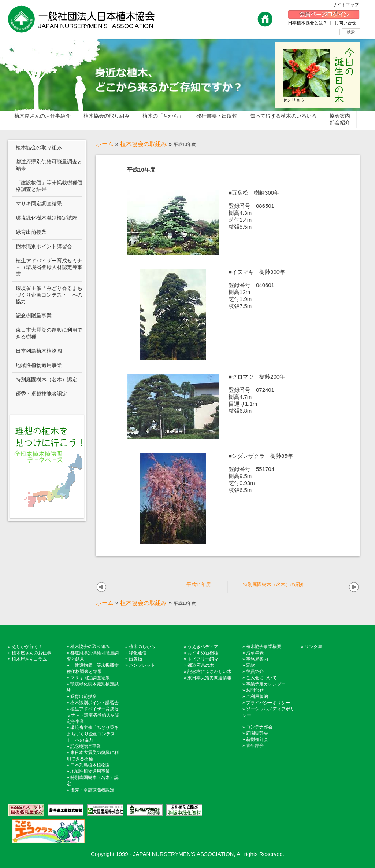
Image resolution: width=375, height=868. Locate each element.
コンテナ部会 (259, 727)
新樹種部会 (257, 739)
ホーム (105, 144)
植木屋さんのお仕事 (31, 653)
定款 (250, 665)
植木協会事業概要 (264, 647)
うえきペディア (203, 647)
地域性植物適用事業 (90, 771)
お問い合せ (345, 23)
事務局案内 (257, 659)
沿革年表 (255, 653)
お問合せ (255, 690)
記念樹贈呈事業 (86, 746)
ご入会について (261, 678)
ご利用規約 (257, 696)
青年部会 (255, 746)
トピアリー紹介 (203, 659)
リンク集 (313, 647)
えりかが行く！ (27, 647)
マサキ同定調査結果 (90, 678)
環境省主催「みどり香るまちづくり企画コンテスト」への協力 (93, 734)
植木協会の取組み (144, 144)
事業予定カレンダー (266, 684)
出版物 (135, 659)
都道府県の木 (201, 665)
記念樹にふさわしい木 (209, 672)
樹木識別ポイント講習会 (94, 703)
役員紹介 (255, 672)
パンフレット (142, 665)
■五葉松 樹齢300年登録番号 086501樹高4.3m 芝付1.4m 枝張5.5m (254, 210)
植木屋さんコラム (29, 659)
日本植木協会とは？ (308, 23)
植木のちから (142, 647)
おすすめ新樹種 (203, 653)
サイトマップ (348, 5)
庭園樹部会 (257, 733)
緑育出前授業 (83, 696)
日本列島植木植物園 (90, 765)
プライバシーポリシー (268, 703)
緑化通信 (138, 653)
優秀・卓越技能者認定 (92, 790)
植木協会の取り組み (90, 647)
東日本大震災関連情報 (209, 678)
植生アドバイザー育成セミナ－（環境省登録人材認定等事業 (93, 715)
